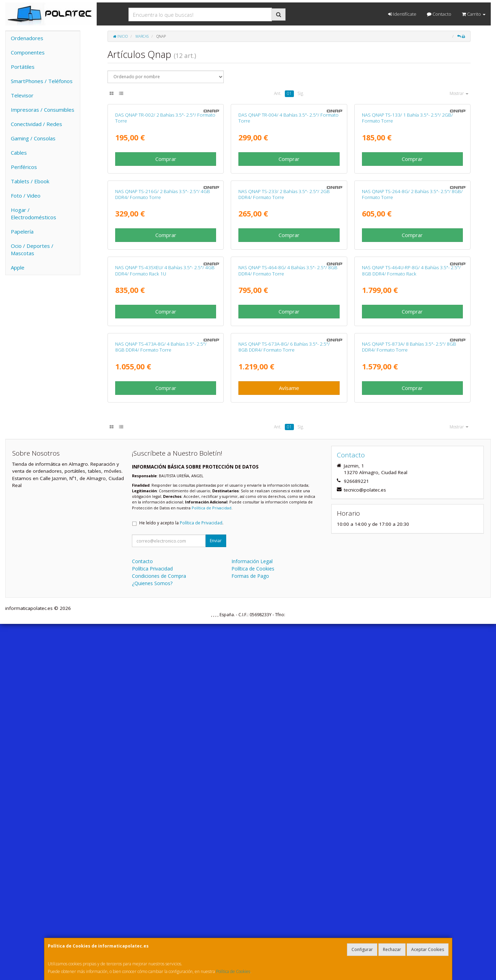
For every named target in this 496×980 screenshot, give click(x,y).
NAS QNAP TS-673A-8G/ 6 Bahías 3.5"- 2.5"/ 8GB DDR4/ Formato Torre (284, 703)
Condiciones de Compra (159, 932)
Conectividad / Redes (36, 124)
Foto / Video (26, 196)
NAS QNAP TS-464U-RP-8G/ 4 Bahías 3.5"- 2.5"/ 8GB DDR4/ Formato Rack (411, 537)
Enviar (216, 897)
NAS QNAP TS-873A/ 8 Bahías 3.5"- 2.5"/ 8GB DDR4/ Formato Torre (409, 703)
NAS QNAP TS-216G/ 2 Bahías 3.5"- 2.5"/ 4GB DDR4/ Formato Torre (163, 372)
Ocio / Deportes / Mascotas (32, 249)
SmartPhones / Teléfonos (42, 81)
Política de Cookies (233, 971)
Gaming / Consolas (33, 138)
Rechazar (392, 949)
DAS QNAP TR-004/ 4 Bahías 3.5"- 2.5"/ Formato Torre (288, 207)
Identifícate (402, 14)
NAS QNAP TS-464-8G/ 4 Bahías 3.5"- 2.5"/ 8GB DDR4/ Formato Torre (288, 537)
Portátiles (23, 67)
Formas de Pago (250, 932)
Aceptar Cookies (428, 949)
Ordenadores (27, 38)
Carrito (474, 14)
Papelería (22, 231)
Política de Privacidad (212, 864)
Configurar (362, 949)
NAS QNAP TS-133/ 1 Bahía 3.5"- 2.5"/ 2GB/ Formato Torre (408, 207)
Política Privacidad (152, 925)
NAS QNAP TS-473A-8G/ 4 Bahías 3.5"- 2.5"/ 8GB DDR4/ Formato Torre (161, 703)
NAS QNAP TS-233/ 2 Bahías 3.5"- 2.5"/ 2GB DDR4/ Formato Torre (284, 372)
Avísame (289, 744)
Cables (19, 153)
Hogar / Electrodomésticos (34, 213)
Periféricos (24, 167)
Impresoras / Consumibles (43, 110)
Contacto (439, 14)
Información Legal (252, 917)
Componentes (28, 52)
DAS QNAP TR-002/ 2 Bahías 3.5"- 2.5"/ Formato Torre (165, 207)
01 (289, 93)
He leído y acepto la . (181, 879)
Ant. (278, 93)
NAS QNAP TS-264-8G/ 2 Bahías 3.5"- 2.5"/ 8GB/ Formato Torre (412, 372)
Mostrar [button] (459, 93)
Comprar (166, 248)
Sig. (301, 93)
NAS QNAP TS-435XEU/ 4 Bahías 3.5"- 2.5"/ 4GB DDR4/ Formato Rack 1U (165, 537)
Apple (18, 267)
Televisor (22, 95)
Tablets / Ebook (30, 181)
